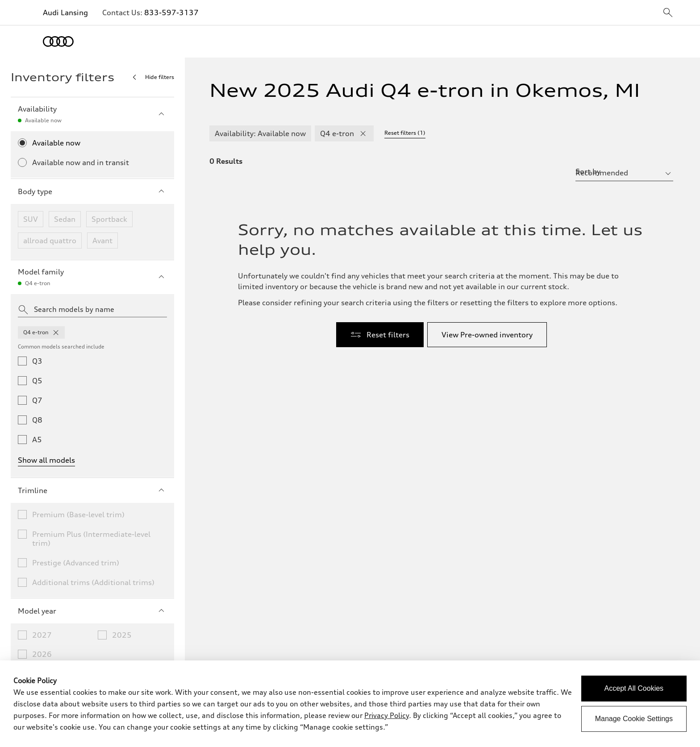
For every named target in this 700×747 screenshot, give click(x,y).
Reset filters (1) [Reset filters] (405, 133)
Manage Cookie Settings (634, 719)
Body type (92, 191)
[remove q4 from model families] (56, 332)
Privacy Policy (387, 715)
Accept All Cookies (634, 688)
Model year (92, 611)
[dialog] (350, 704)
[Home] (58, 41)
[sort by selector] (624, 173)
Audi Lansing (65, 12)
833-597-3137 (171, 12)
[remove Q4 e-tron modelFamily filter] (363, 133)
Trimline (92, 490)
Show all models (46, 460)
